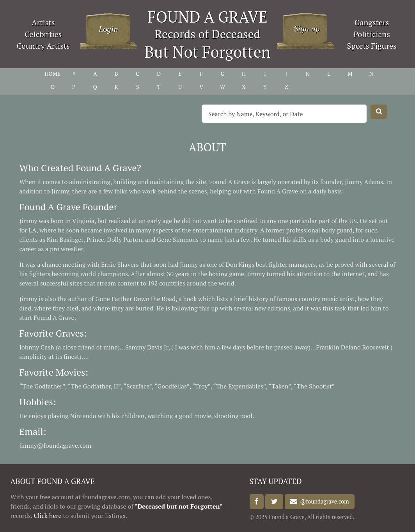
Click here (47, 516)
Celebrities (43, 34)
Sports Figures (372, 46)
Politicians (372, 34)
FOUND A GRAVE (207, 17)
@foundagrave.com (323, 502)
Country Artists (43, 46)
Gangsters (372, 22)
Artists (43, 22)
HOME (52, 74)
